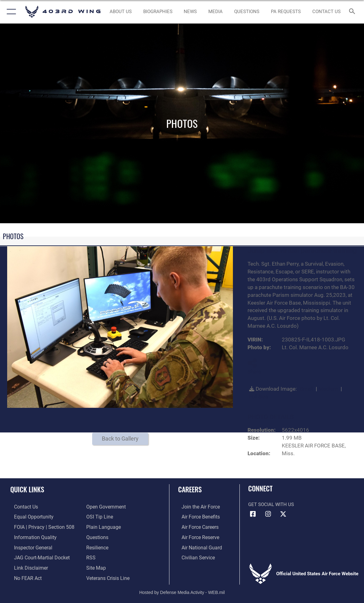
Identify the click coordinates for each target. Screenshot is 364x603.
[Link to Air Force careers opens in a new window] (196, 526)
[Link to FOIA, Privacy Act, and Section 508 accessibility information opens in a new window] (39, 526)
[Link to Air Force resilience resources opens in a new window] (97, 546)
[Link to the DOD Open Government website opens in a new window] (105, 507)
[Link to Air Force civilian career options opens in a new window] (194, 556)
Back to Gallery (120, 439)
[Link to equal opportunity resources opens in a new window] (29, 516)
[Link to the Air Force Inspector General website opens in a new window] (29, 546)
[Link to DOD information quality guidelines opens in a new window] (30, 536)
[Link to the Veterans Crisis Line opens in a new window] (107, 575)
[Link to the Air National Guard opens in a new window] (197, 546)
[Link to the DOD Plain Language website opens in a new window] (102, 526)
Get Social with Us (271, 504)
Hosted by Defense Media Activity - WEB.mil (182, 589)
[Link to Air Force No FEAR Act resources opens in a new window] (24, 575)
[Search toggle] (353, 12)
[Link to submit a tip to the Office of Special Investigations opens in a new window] (99, 516)
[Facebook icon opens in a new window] (253, 514)
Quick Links (27, 489)
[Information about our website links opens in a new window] (26, 565)
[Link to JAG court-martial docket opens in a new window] (37, 556)
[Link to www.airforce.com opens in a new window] (197, 507)
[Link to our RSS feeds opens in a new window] (90, 556)
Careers (190, 489)
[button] (10, 12)
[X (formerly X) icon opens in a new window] (283, 514)
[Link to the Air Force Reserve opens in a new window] (196, 536)
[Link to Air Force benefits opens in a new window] (197, 516)
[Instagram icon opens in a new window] (268, 514)
